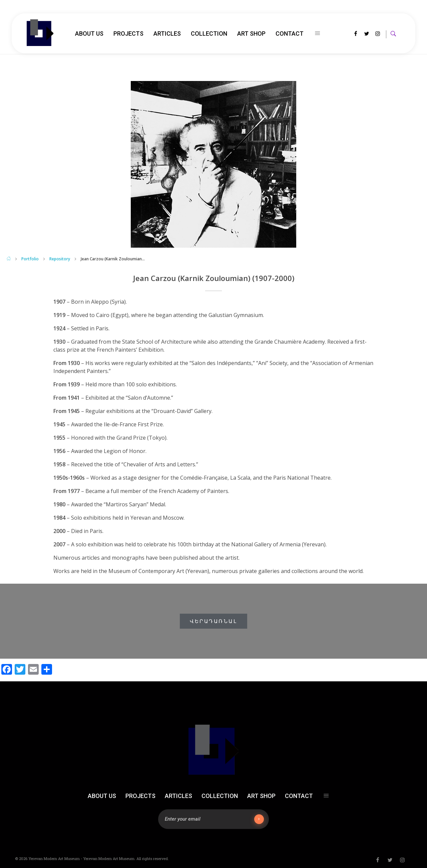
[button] (213, 621)
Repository (60, 259)
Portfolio (30, 259)
